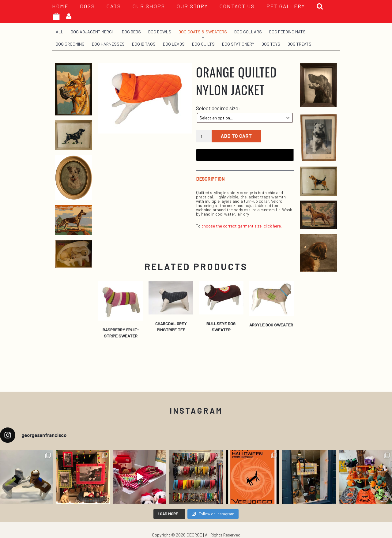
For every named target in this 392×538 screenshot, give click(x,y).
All (60, 32)
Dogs (87, 6)
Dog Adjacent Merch (93, 32)
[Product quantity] (204, 136)
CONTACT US (237, 6)
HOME (60, 6)
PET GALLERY (286, 6)
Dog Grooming (70, 44)
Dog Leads (174, 44)
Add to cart (236, 136)
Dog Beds (131, 32)
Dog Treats (300, 44)
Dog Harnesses (108, 44)
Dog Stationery (238, 44)
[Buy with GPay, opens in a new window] (245, 155)
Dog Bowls (160, 32)
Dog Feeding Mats (287, 32)
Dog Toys (271, 44)
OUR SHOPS (149, 6)
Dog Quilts (203, 44)
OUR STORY (192, 6)
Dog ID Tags (144, 44)
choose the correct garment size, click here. (242, 226)
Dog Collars (248, 32)
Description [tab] (210, 179)
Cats (114, 6)
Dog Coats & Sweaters (203, 32)
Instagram (196, 411)
